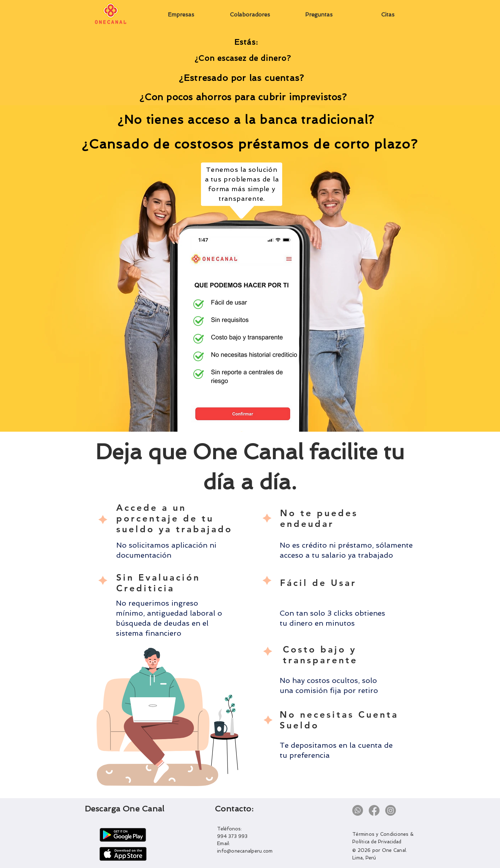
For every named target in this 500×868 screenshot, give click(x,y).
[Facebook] (374, 810)
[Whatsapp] (358, 810)
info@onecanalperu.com (245, 851)
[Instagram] (391, 810)
